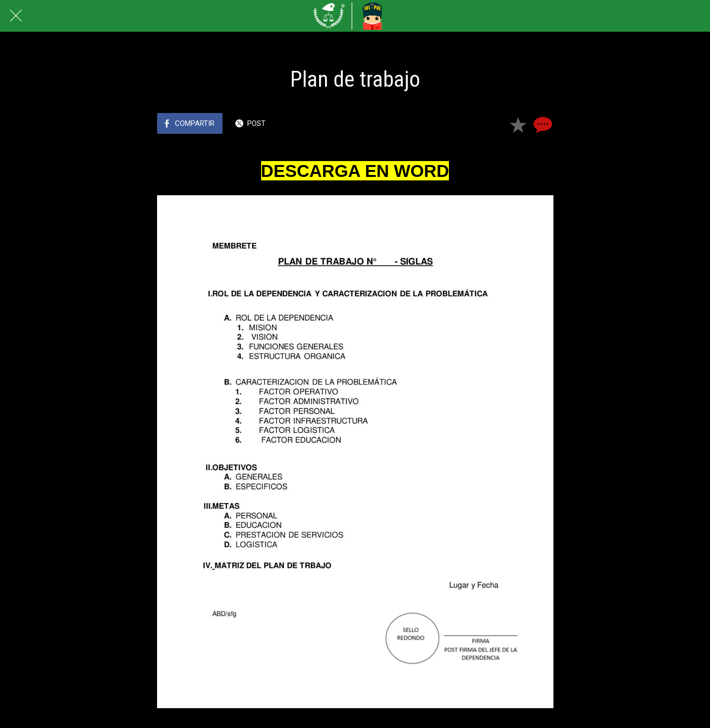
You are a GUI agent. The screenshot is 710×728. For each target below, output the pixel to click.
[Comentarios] (542, 124)
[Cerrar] (16, 16)
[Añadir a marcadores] (518, 124)
